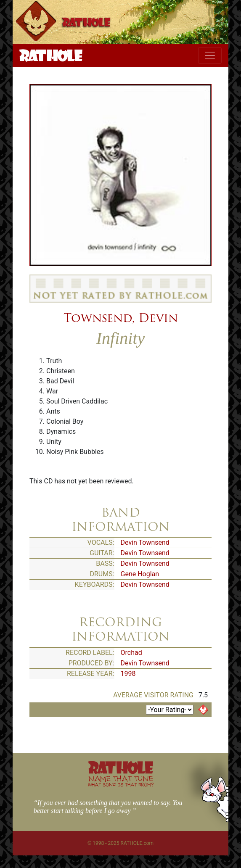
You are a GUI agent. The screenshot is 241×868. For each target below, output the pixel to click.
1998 (128, 674)
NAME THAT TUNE (121, 781)
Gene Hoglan (140, 574)
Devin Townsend (145, 542)
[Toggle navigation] (210, 55)
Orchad (131, 653)
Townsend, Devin (121, 318)
